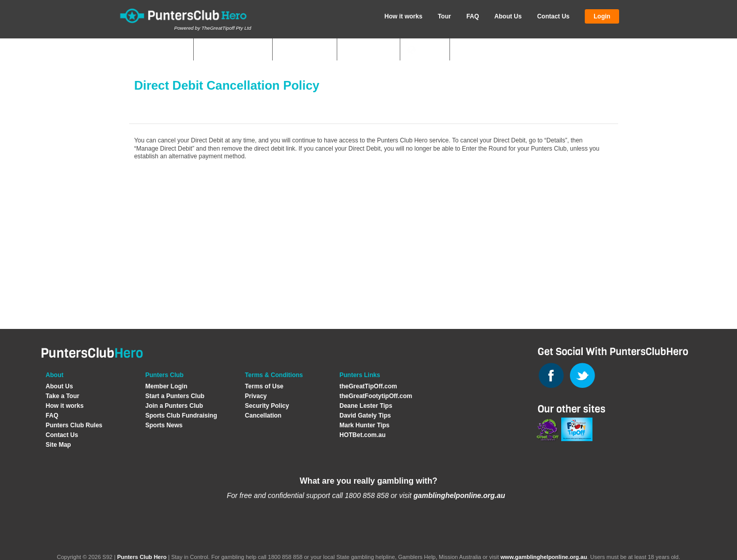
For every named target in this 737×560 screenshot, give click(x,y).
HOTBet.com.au (362, 435)
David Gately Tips (365, 416)
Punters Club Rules (74, 425)
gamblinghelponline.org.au (459, 495)
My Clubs (167, 50)
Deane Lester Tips (366, 406)
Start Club (310, 50)
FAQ (473, 16)
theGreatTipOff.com (368, 386)
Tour (444, 16)
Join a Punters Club (174, 406)
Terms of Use (264, 386)
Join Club (373, 50)
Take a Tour (63, 396)
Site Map (58, 445)
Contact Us (553, 16)
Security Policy (267, 406)
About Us (508, 16)
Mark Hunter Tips (364, 425)
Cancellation (263, 416)
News (430, 50)
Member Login (166, 386)
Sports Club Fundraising (181, 416)
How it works (403, 16)
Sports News (164, 425)
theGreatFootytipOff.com (376, 396)
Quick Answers (230, 50)
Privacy (256, 396)
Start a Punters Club (175, 396)
